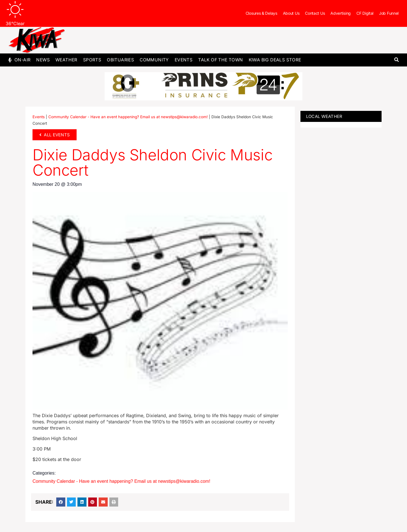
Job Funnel (389, 13)
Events (184, 60)
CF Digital (365, 13)
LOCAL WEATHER (324, 116)
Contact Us (315, 13)
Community (154, 60)
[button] (396, 60)
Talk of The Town (220, 60)
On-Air (22, 60)
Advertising (341, 13)
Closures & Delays (261, 13)
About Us (291, 13)
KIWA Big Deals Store (275, 60)
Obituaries (120, 60)
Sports (92, 60)
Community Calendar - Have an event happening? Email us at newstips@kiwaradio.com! (128, 117)
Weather (66, 60)
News (43, 60)
